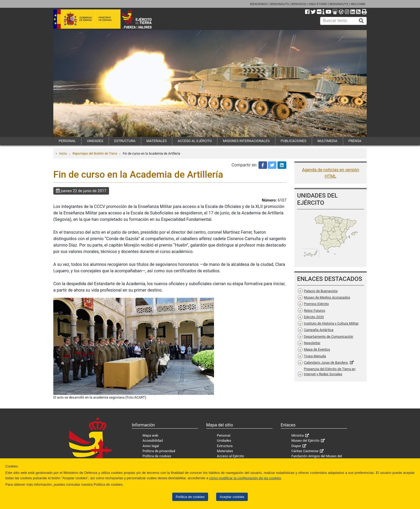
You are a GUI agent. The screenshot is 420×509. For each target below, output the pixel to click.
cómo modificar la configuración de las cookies (245, 478)
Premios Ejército (316, 304)
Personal (224, 435)
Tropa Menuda (315, 356)
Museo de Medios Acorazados (327, 297)
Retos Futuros (315, 311)
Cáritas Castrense (305, 451)
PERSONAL (67, 141)
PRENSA (355, 141)
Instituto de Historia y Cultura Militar (331, 323)
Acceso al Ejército (230, 456)
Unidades (224, 441)
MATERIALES (157, 141)
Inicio (63, 154)
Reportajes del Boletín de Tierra (95, 154)
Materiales (225, 451)
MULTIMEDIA (327, 141)
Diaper (296, 446)
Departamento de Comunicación (329, 337)
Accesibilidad (153, 441)
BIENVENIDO (259, 4)
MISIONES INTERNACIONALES (246, 141)
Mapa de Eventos (317, 349)
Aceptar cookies (232, 497)
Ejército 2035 (314, 317)
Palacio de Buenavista (321, 291)
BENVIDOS (299, 4)
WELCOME (358, 4)
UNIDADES (95, 141)
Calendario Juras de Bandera (326, 363)
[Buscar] (361, 21)
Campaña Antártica (319, 330)
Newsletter (312, 343)
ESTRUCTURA (125, 141)
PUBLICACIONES (294, 141)
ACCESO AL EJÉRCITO (195, 141)
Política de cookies (190, 497)
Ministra (298, 435)
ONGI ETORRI (318, 4)
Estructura (225, 446)
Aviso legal (151, 446)
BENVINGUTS (280, 4)
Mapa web (150, 435)
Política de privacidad (159, 451)
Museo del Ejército (305, 441)
